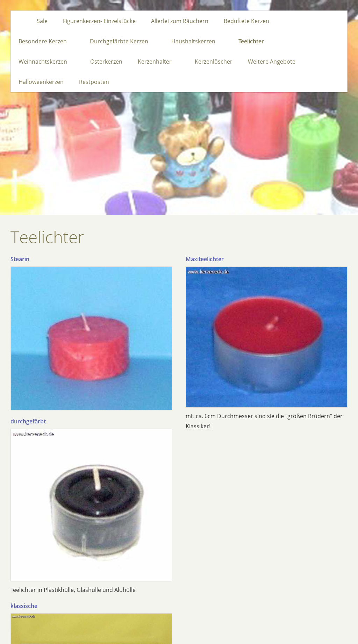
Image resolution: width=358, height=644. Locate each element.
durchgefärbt (28, 421)
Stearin (20, 259)
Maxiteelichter (205, 259)
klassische (24, 606)
